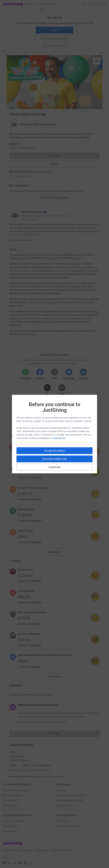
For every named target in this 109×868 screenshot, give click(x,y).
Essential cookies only (54, 459)
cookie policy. (59, 438)
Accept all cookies (55, 451)
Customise (55, 467)
